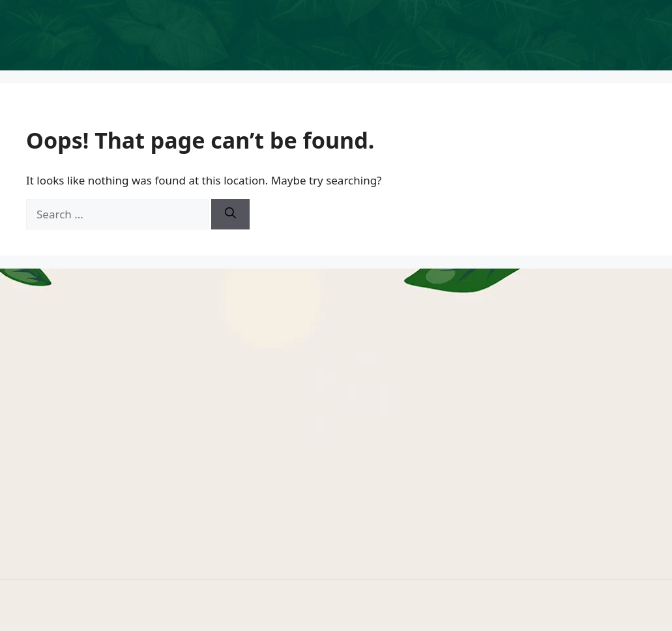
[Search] (230, 214)
